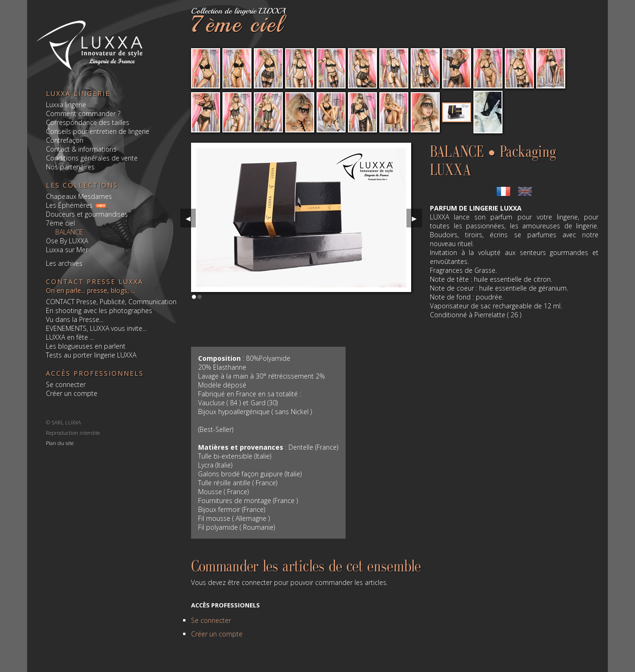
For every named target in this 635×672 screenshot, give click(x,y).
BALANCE (69, 232)
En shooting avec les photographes (99, 310)
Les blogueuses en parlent (86, 346)
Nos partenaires (70, 167)
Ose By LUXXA (67, 241)
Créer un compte (72, 393)
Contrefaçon (65, 140)
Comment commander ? (83, 113)
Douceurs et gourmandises (87, 214)
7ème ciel (60, 223)
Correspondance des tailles (88, 122)
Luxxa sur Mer (67, 250)
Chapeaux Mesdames (79, 196)
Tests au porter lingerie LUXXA (91, 355)
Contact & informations (81, 149)
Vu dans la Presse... (75, 319)
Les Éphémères (69, 205)
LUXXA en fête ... (70, 337)
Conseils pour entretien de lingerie (98, 131)
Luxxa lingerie (66, 105)
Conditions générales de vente (92, 158)
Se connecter (66, 384)
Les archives (64, 263)
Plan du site (60, 442)
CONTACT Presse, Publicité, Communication (111, 302)
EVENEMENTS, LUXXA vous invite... (96, 328)
